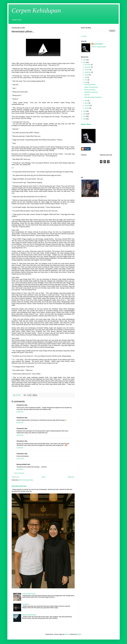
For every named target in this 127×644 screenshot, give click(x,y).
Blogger (79, 634)
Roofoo (67, 634)
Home (43, 477)
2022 (85, 114)
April (86, 101)
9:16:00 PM (20, 435)
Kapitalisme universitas (91, 92)
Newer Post (16, 477)
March (87, 103)
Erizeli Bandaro (98, 44)
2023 (85, 111)
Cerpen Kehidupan (36, 10)
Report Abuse (86, 124)
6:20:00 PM (20, 412)
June (86, 80)
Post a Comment (19, 473)
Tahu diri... (87, 95)
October (87, 70)
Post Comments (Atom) (26, 480)
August (87, 75)
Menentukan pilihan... (90, 85)
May (86, 82)
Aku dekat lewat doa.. (19, 486)
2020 (85, 119)
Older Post (71, 477)
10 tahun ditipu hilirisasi (29, 594)
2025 (85, 60)
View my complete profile (99, 47)
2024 (85, 62)
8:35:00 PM (20, 423)
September (88, 72)
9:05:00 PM (20, 469)
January (87, 108)
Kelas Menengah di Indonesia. (93, 97)
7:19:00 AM (20, 448)
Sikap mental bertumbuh (29, 615)
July (86, 77)
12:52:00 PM (20, 459)
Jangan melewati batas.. (91, 87)
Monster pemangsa (90, 90)
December (88, 65)
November (88, 67)
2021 (85, 116)
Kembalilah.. (26, 604)
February (87, 106)
